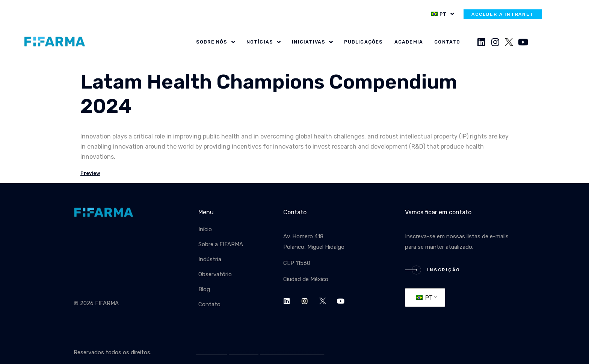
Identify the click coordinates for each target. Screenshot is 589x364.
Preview (90, 173)
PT (424, 298)
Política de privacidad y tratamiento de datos (260, 352)
